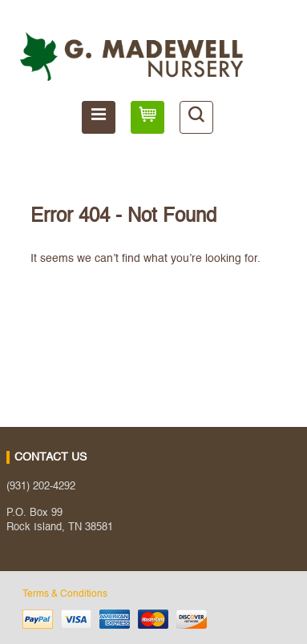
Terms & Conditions (65, 594)
